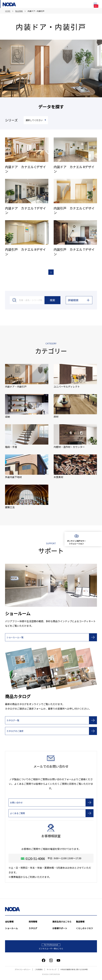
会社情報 (9, 922)
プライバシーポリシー (23, 970)
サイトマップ (52, 970)
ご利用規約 (39, 970)
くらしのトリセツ (84, 929)
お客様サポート (60, 929)
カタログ (33, 929)
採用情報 (33, 922)
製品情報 (80, 922)
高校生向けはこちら (62, 922)
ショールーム (11, 929)
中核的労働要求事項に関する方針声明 (74, 970)
